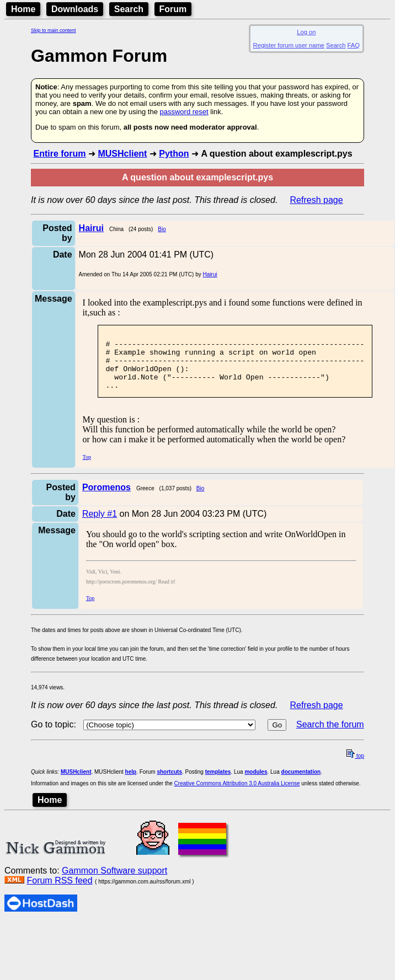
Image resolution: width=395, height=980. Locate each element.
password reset (184, 112)
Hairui (210, 274)
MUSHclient (122, 154)
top (355, 767)
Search (129, 9)
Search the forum (330, 736)
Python (174, 154)
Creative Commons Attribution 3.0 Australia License (237, 795)
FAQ (354, 45)
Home (23, 9)
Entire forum (59, 154)
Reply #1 (100, 525)
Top (87, 468)
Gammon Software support (114, 882)
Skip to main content (54, 30)
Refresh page (317, 200)
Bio (162, 229)
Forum (173, 9)
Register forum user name (289, 45)
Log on (306, 32)
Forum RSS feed (59, 892)
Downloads (75, 9)
